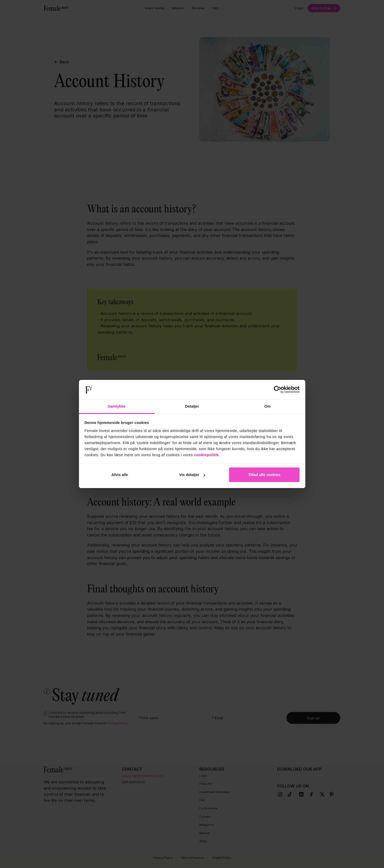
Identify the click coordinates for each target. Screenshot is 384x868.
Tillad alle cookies (264, 475)
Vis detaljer (192, 475)
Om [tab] (267, 406)
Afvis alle (120, 475)
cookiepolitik (206, 455)
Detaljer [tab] (192, 406)
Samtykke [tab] (117, 406)
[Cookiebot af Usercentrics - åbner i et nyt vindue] (278, 390)
